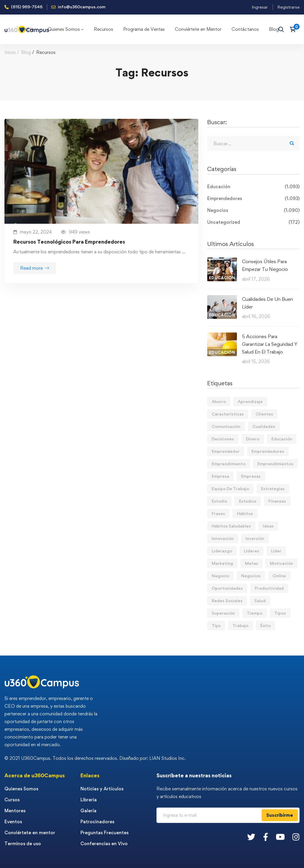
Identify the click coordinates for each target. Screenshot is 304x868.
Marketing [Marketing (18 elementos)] (222, 563)
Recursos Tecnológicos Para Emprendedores (69, 242)
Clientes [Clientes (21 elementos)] (264, 414)
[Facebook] (266, 837)
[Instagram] (296, 837)
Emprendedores (253, 199)
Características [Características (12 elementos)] (228, 414)
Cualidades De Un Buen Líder (267, 303)
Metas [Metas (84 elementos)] (251, 563)
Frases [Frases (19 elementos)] (218, 513)
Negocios (253, 210)
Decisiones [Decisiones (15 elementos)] (223, 439)
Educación (253, 187)
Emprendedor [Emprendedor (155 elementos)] (226, 451)
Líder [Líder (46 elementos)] (276, 551)
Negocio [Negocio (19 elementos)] (220, 576)
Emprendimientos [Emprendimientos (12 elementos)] (275, 464)
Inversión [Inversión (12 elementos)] (255, 538)
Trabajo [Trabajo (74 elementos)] (240, 625)
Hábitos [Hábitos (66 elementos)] (245, 513)
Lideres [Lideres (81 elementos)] (252, 551)
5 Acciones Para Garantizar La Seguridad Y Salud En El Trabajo (270, 344)
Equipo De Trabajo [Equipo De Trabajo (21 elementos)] (230, 489)
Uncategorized (253, 222)
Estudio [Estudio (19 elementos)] (219, 501)
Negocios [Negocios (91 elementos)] (251, 576)
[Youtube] (280, 837)
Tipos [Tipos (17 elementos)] (280, 613)
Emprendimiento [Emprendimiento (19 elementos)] (229, 464)
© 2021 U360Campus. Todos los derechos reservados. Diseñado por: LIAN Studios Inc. (95, 758)
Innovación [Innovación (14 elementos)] (223, 538)
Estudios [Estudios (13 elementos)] (248, 501)
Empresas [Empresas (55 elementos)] (251, 476)
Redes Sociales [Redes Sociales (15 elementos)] (227, 601)
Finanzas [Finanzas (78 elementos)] (277, 501)
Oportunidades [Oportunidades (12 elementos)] (227, 588)
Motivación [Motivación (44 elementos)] (281, 563)
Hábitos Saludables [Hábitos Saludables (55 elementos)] (231, 526)
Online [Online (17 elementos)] (279, 576)
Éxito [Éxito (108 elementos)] (266, 625)
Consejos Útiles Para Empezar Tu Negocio (265, 265)
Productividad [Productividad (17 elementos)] (269, 588)
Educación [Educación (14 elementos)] (282, 439)
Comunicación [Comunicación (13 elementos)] (226, 426)
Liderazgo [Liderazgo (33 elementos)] (222, 551)
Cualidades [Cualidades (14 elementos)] (264, 426)
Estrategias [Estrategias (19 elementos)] (273, 489)
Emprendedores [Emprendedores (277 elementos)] (268, 451)
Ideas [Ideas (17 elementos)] (268, 526)
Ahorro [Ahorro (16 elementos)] (219, 401)
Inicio (10, 52)
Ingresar (260, 7)
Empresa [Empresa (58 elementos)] (220, 476)
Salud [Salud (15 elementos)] (260, 601)
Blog (26, 52)
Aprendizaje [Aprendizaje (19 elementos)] (250, 401)
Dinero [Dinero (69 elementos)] (253, 439)
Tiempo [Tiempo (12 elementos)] (255, 613)
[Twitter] (251, 837)
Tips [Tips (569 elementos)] (216, 625)
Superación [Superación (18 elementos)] (223, 613)
